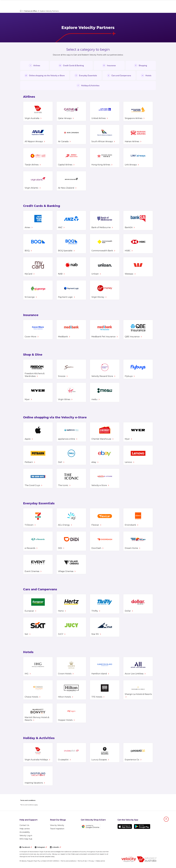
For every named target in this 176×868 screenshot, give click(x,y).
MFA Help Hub (26, 839)
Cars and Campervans (119, 75)
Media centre (100, 861)
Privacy (91, 861)
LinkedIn (55, 847)
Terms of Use (82, 861)
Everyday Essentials (86, 75)
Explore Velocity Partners (49, 11)
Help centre (25, 829)
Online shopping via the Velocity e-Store (45, 75)
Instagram (41, 847)
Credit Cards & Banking (71, 65)
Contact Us (24, 825)
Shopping (141, 65)
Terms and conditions (68, 861)
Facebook (26, 847)
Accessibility (25, 832)
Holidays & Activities (88, 85)
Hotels (146, 75)
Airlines (35, 65)
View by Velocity (57, 825)
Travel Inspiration (57, 829)
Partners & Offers (31, 11)
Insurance (109, 65)
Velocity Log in (26, 836)
